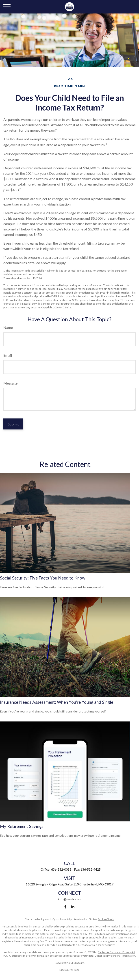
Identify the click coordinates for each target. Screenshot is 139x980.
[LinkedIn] (73, 907)
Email (8, 355)
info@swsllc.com (70, 899)
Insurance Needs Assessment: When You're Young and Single (57, 702)
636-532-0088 (61, 869)
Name (8, 327)
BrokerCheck (106, 919)
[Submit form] (13, 424)
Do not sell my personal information (115, 956)
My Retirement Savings (22, 826)
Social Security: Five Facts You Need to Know (43, 578)
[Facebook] (65, 907)
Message (10, 383)
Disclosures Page (69, 970)
